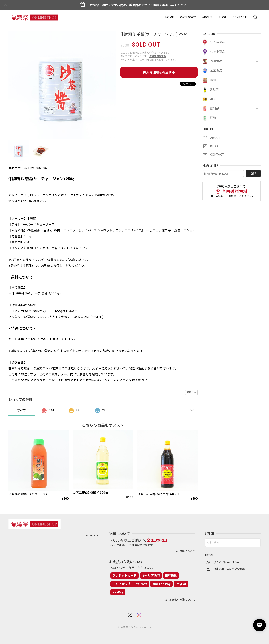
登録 (253, 173)
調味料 (215, 89)
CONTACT (240, 17)
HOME (170, 17)
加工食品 (216, 71)
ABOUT (207, 17)
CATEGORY (188, 17)
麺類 (213, 80)
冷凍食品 (216, 61)
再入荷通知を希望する (159, 72)
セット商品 (218, 52)
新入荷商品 (218, 42)
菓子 (213, 99)
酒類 (213, 118)
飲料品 (215, 108)
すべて (22, 410)
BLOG (222, 17)
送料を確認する (158, 56)
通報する (191, 392)
